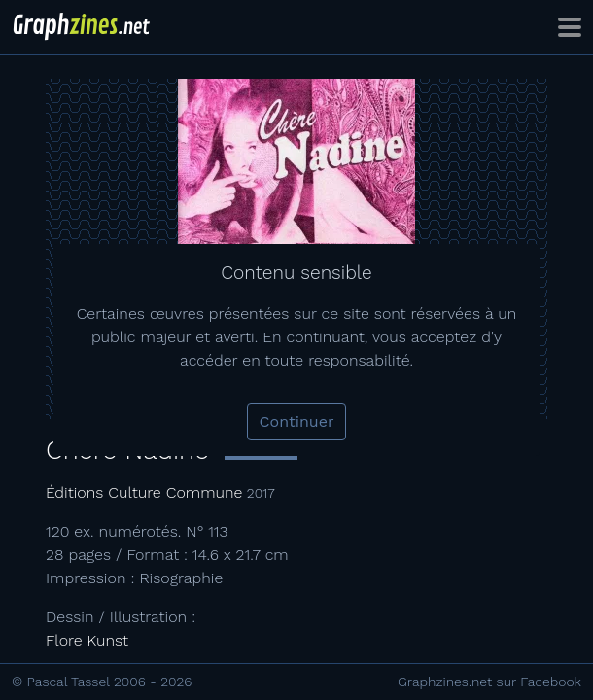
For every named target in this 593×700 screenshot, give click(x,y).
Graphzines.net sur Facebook (489, 682)
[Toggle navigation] (570, 27)
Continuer (297, 421)
